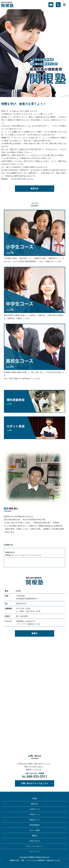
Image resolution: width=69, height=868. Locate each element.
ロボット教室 (35, 830)
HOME (35, 799)
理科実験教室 (35, 825)
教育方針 (35, 189)
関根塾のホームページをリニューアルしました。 (24, 555)
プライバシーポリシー (35, 846)
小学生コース (35, 809)
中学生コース (35, 814)
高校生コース (35, 820)
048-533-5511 (21, 604)
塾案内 (35, 633)
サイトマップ (35, 852)
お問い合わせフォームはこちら (35, 783)
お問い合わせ (35, 841)
